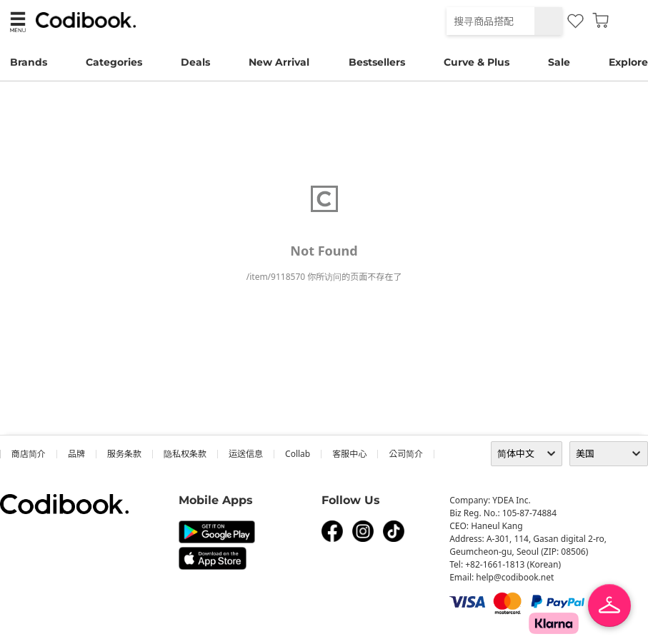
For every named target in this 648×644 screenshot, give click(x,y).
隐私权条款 (185, 454)
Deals (195, 62)
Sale (559, 62)
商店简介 (29, 454)
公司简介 (406, 454)
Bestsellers (377, 62)
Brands (29, 62)
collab (298, 454)
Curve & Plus (477, 62)
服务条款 (124, 454)
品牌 (76, 454)
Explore (628, 62)
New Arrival (279, 62)
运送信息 (246, 454)
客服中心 (349, 454)
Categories (114, 62)
